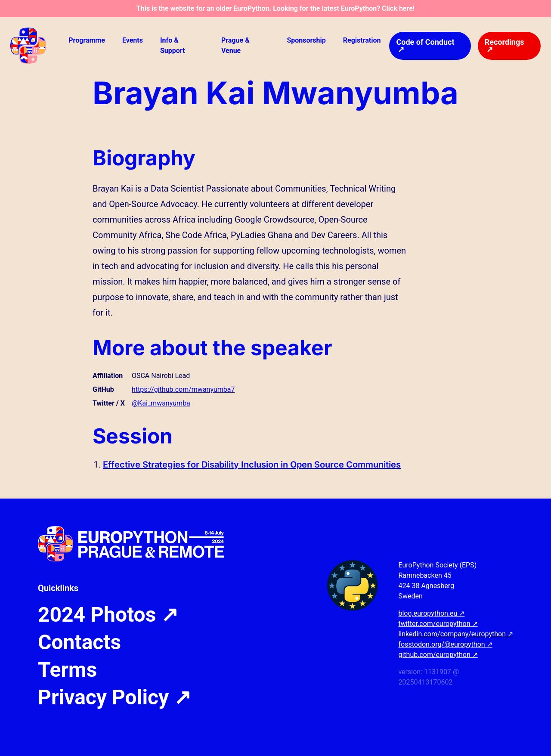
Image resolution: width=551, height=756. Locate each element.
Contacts (79, 642)
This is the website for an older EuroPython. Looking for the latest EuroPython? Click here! (275, 8)
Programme (87, 40)
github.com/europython (438, 655)
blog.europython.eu (431, 613)
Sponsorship (306, 40)
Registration (362, 40)
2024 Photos (108, 615)
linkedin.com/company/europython (456, 634)
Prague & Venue (235, 45)
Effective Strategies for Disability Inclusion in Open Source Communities (252, 465)
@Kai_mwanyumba (161, 403)
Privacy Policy (115, 697)
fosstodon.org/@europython (445, 644)
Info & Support (173, 45)
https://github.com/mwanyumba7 (183, 389)
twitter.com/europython (438, 624)
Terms (67, 670)
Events (133, 40)
